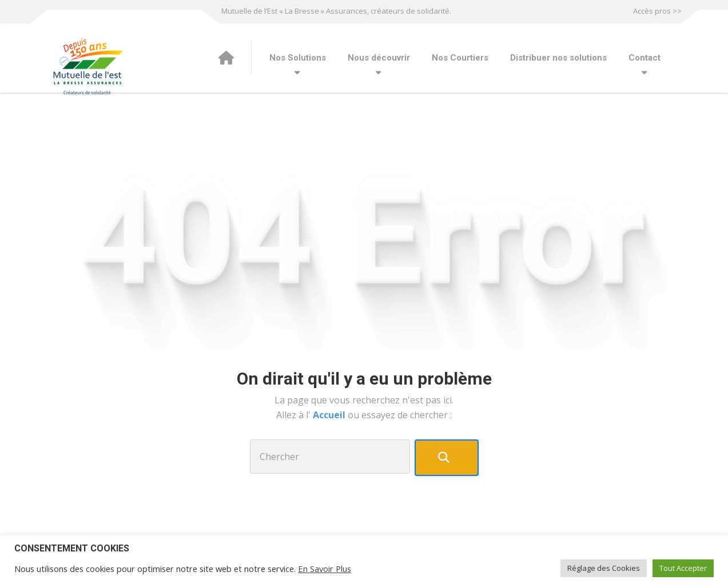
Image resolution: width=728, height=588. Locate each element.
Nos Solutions (298, 58)
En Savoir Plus (325, 569)
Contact (645, 58)
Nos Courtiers (460, 58)
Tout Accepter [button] (683, 568)
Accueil (330, 415)
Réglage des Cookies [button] (604, 568)
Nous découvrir (379, 58)
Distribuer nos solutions (558, 58)
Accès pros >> (657, 11)
